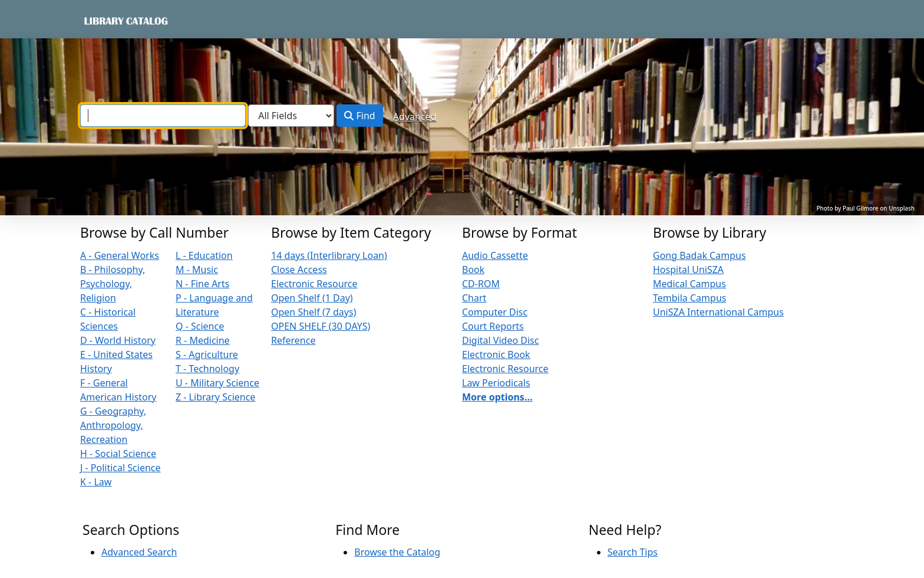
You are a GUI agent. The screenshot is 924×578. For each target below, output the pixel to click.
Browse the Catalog (397, 552)
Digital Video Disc (500, 340)
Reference (293, 340)
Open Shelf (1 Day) (312, 298)
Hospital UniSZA (688, 270)
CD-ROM (481, 284)
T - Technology (207, 369)
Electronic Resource (314, 284)
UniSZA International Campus (718, 312)
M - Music (197, 270)
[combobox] (163, 116)
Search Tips (633, 552)
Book (473, 270)
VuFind (103, 20)
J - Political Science (121, 468)
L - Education (204, 255)
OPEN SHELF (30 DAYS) (321, 326)
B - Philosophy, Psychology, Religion (113, 284)
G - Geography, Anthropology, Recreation (113, 425)
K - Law (96, 482)
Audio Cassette (495, 255)
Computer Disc (495, 312)
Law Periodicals (496, 383)
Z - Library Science (215, 397)
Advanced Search (139, 552)
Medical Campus (689, 284)
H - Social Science (118, 454)
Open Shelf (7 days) (313, 312)
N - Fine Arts (202, 284)
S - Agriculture (207, 354)
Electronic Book (496, 354)
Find (359, 116)
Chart (474, 298)
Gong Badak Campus (699, 255)
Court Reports (493, 326)
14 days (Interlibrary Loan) (329, 255)
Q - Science (200, 326)
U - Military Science (217, 383)
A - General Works (120, 255)
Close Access (299, 270)
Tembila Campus (689, 298)
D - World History (118, 340)
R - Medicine (203, 340)
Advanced (415, 117)
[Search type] (291, 116)
